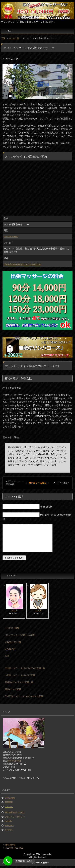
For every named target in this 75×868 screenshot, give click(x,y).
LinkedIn (9, 821)
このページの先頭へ (40, 863)
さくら (15, 610)
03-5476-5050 (11, 236)
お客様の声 (10, 649)
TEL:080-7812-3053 (14, 848)
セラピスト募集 (12, 628)
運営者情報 (10, 798)
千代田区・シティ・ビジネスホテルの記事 (24, 696)
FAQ (7, 656)
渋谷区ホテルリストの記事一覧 (19, 682)
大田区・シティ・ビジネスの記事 (20, 675)
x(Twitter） (10, 830)
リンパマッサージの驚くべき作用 (20, 635)
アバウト (9, 807)
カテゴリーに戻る (37, 483)
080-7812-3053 (14, 761)
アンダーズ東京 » (61, 483)
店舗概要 (9, 802)
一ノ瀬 (38, 610)
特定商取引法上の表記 (15, 812)
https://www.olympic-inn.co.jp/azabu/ (23, 264)
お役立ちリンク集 (13, 642)
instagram (9, 825)
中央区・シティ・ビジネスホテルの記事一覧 (25, 668)
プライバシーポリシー (15, 817)
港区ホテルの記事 (13, 689)
